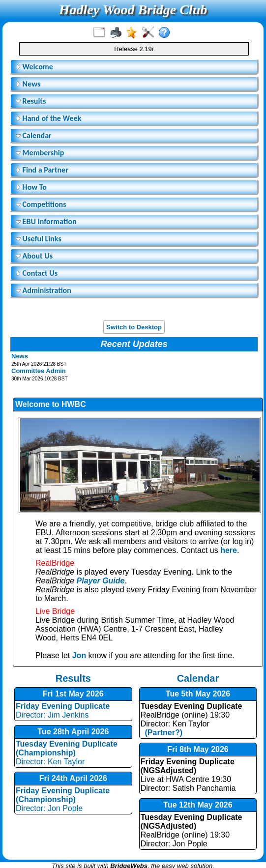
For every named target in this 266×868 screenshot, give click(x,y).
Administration (44, 290)
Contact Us (37, 273)
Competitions (41, 204)
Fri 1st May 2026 (73, 694)
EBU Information (46, 221)
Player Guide (101, 581)
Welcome (34, 67)
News (28, 84)
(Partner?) (162, 733)
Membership (40, 153)
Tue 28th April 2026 (73, 732)
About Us (34, 256)
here (229, 550)
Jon (79, 655)
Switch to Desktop (134, 327)
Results (31, 101)
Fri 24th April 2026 (73, 778)
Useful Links (39, 239)
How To (31, 187)
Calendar (34, 135)
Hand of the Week (48, 118)
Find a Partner (42, 170)
